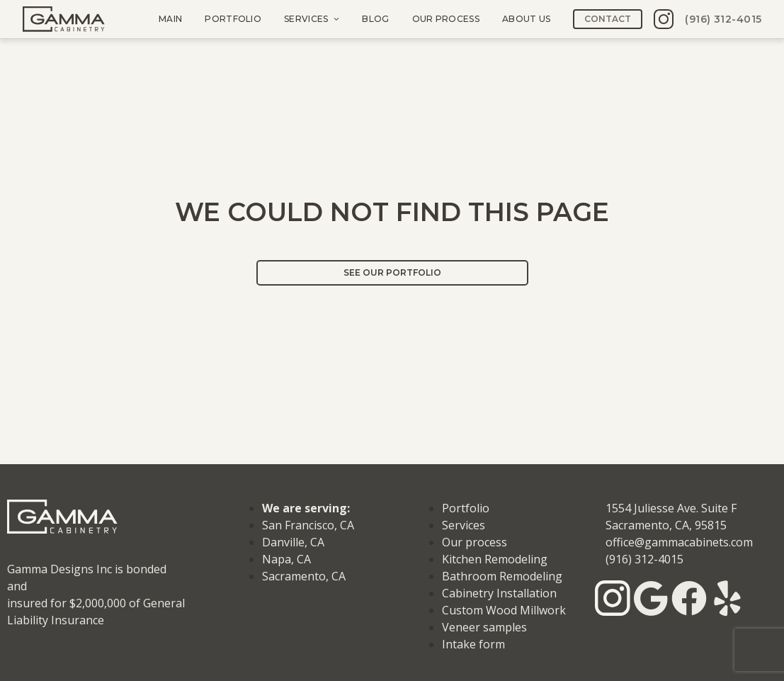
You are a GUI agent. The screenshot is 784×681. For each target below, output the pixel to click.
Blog (375, 19)
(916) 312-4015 (723, 19)
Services (306, 19)
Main (170, 19)
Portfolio (233, 19)
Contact (608, 19)
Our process (445, 19)
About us (525, 19)
